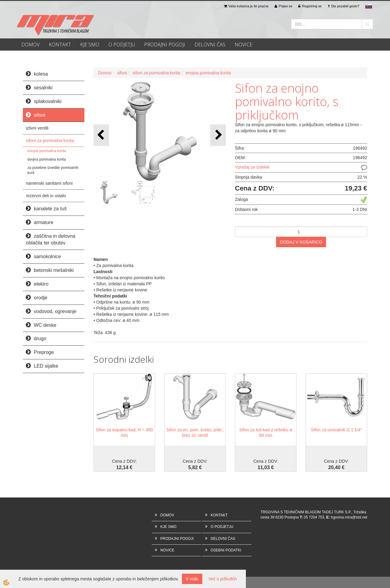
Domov (105, 73)
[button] (218, 135)
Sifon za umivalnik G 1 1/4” (336, 430)
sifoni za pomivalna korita (50, 141)
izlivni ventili (37, 128)
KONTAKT (60, 45)
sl (369, 6)
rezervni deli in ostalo (46, 196)
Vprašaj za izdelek (252, 167)
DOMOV (30, 45)
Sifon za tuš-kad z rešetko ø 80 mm (266, 433)
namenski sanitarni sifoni (49, 183)
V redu (192, 579)
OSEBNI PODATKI (226, 550)
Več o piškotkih (223, 579)
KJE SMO (90, 45)
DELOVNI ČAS (210, 45)
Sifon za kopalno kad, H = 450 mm (124, 433)
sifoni (122, 73)
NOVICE (243, 45)
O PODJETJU (122, 45)
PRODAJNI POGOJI (165, 45)
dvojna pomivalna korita (47, 159)
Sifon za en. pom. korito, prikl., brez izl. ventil (195, 433)
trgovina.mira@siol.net (349, 517)
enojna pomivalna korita (47, 151)
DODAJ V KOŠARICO (301, 242)
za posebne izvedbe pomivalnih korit (53, 170)
